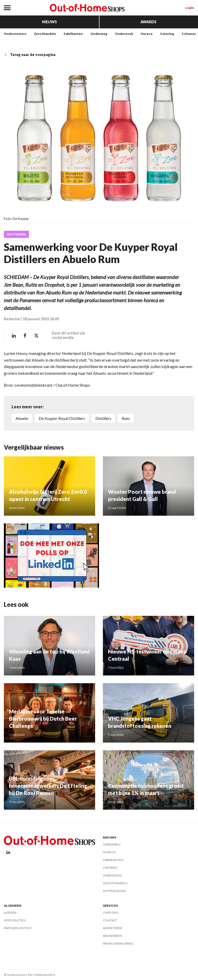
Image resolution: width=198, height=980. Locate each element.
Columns (189, 34)
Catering (167, 34)
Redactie (12, 319)
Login (190, 8)
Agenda (10, 913)
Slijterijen (16, 234)
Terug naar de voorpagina (30, 55)
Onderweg (99, 34)
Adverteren (113, 928)
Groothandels (45, 34)
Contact (110, 920)
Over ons (110, 913)
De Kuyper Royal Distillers (62, 418)
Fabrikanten (73, 34)
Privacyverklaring (118, 943)
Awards (148, 22)
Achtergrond (114, 891)
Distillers (103, 418)
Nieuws (49, 22)
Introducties (15, 920)
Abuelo (22, 418)
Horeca (147, 34)
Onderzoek (124, 34)
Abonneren (112, 936)
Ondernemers (15, 34)
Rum (126, 418)
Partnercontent (18, 928)
